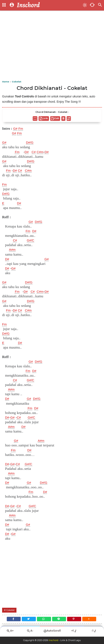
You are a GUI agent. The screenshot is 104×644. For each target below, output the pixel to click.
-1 (94, 632)
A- (30, 633)
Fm (22, 129)
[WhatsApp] (44, 620)
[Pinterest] (75, 620)
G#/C (31, 240)
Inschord (53, 640)
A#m (13, 250)
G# (16, 129)
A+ (10, 633)
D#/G (31, 143)
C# (35, 152)
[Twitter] (28, 620)
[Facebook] (11, 620)
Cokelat (11, 610)
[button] (91, 620)
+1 (74, 632)
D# (27, 152)
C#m (42, 152)
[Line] (60, 620)
